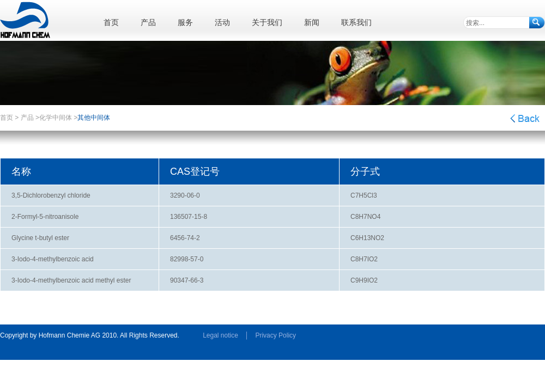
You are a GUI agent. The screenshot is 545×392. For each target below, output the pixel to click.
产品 (27, 118)
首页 (7, 118)
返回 (525, 118)
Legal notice (220, 335)
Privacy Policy (275, 335)
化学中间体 (56, 118)
